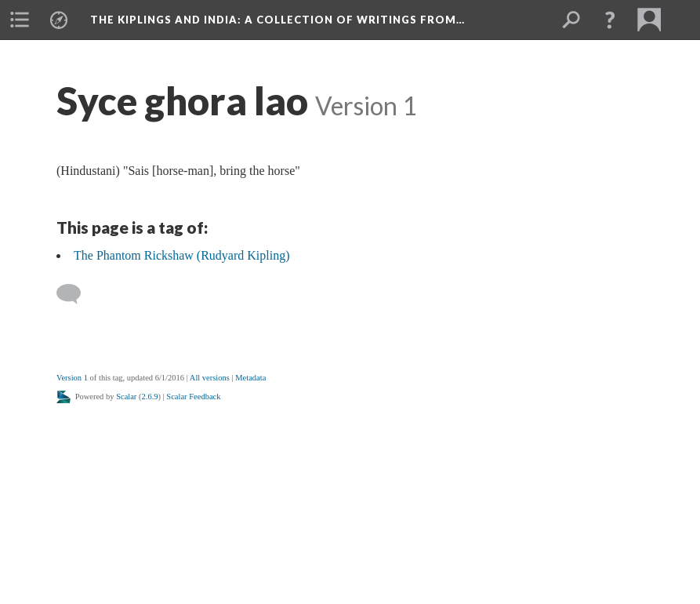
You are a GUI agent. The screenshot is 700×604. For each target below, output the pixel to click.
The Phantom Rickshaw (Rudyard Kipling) (182, 255)
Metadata (250, 378)
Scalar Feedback (193, 397)
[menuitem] (20, 20)
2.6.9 (150, 397)
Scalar (126, 397)
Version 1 (72, 378)
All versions (210, 378)
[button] (610, 20)
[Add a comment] (76, 294)
